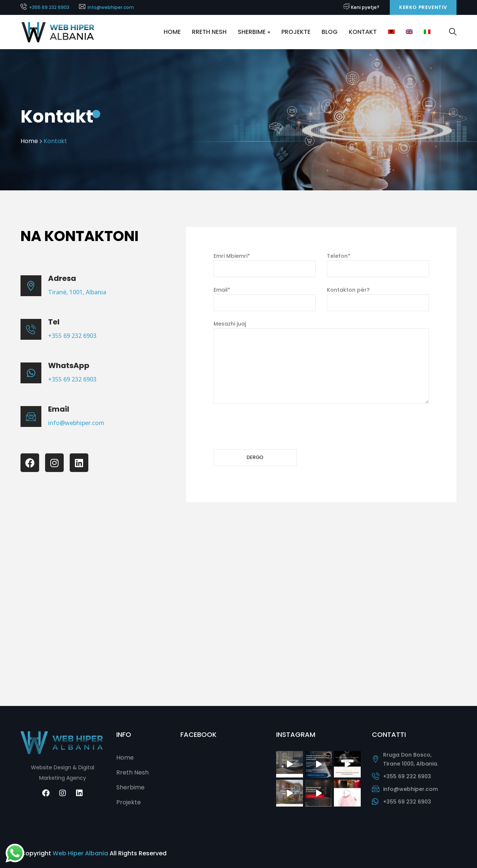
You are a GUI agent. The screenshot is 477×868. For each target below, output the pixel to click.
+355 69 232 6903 (49, 7)
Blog (330, 32)
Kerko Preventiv (423, 7)
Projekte (296, 32)
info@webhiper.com (111, 7)
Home (172, 32)
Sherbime (252, 32)
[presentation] (270, 427)
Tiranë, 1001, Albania (77, 292)
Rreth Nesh (209, 32)
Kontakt (363, 32)
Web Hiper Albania (80, 853)
